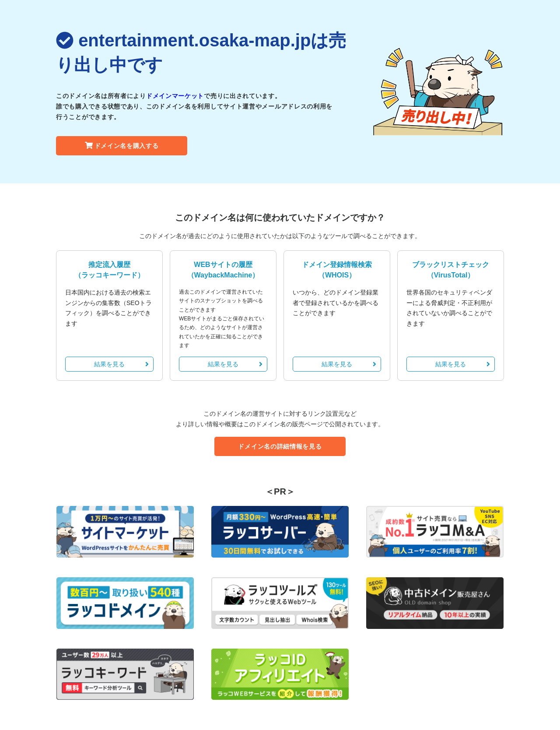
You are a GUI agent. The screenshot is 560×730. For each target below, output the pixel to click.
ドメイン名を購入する (122, 146)
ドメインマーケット (175, 96)
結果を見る (121, 364)
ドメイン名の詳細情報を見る (280, 446)
